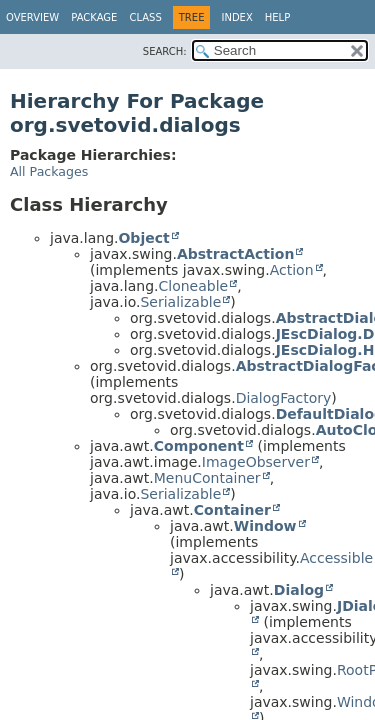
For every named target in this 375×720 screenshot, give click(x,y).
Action (292, 270)
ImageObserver (256, 462)
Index (236, 17)
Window (265, 526)
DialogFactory (284, 398)
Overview (32, 17)
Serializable (180, 302)
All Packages (49, 171)
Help (277, 17)
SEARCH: (165, 51)
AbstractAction (235, 254)
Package (94, 17)
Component (199, 446)
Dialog (299, 590)
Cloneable (193, 286)
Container (232, 510)
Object (143, 238)
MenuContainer (207, 478)
